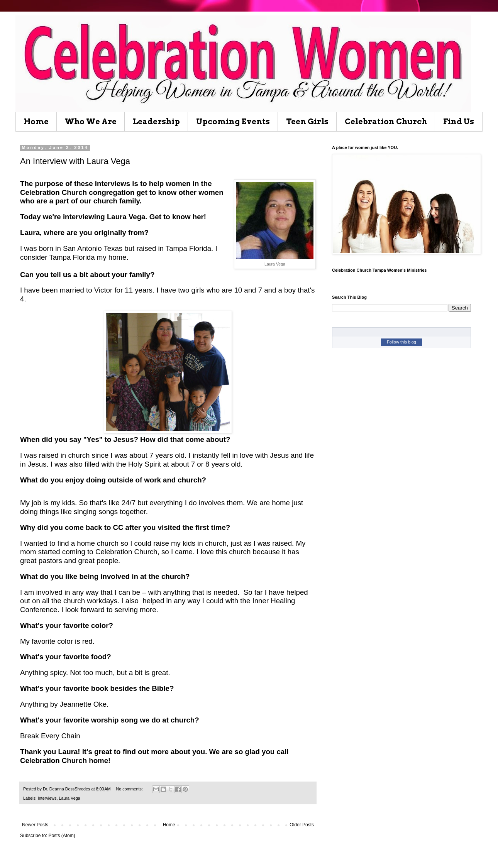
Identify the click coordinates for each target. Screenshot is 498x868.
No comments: (130, 789)
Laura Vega (69, 798)
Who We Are (91, 122)
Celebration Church (386, 122)
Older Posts (302, 825)
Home (36, 122)
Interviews (47, 798)
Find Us (459, 122)
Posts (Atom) (62, 836)
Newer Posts (35, 825)
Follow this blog (401, 342)
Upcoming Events (233, 122)
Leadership (156, 122)
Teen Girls (307, 122)
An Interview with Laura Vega (75, 161)
